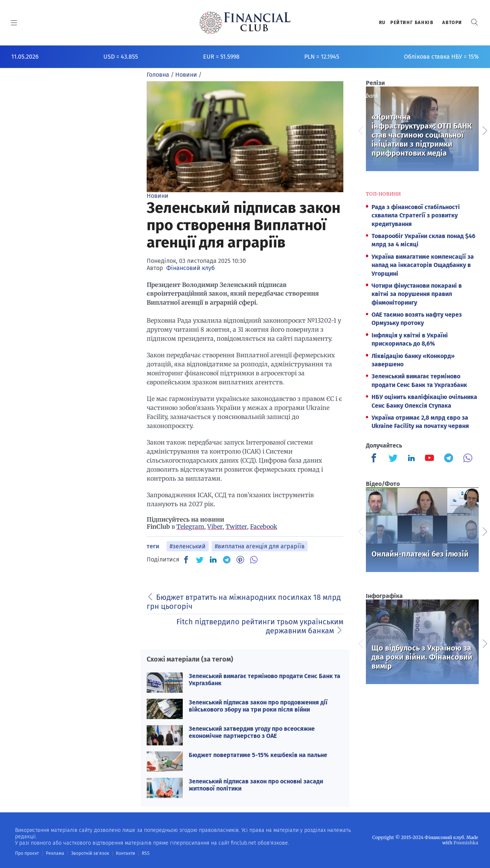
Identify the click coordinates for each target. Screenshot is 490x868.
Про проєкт (27, 853)
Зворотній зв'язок (90, 853)
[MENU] (14, 23)
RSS (146, 853)
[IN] (213, 560)
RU (382, 23)
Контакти (125, 853)
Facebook (264, 527)
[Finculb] (375, 459)
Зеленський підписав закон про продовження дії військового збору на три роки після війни (258, 706)
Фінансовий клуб (190, 268)
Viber (215, 527)
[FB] (186, 560)
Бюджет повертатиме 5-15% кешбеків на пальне (258, 755)
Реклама (55, 853)
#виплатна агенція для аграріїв (260, 546)
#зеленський (188, 546)
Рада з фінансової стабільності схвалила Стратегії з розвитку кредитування (416, 215)
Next (484, 130)
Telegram (190, 527)
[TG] (227, 560)
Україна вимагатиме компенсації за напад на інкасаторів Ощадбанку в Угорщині (423, 265)
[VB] (254, 560)
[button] (475, 22)
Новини (158, 196)
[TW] (200, 560)
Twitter (236, 527)
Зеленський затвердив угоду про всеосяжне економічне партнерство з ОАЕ (252, 732)
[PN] (240, 560)
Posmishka (466, 843)
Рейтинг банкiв (412, 23)
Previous (360, 130)
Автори (452, 23)
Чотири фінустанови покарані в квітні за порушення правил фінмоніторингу (417, 294)
